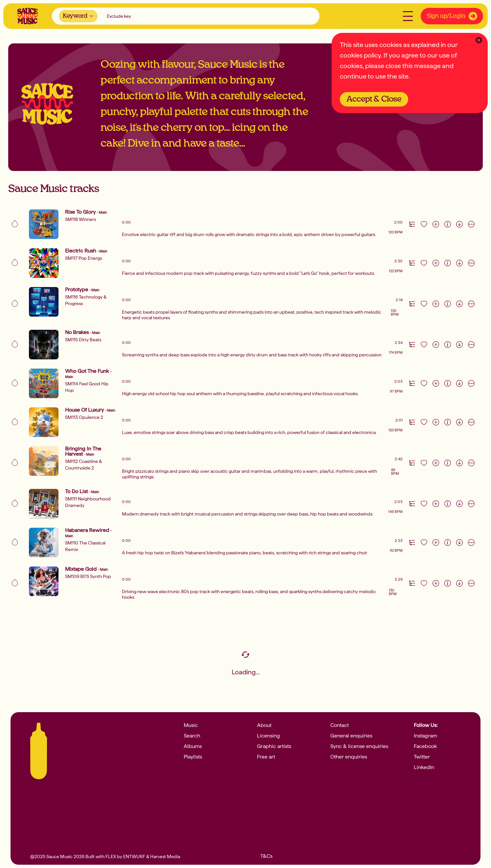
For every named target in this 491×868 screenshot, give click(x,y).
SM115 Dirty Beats (83, 340)
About (264, 725)
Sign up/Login (452, 16)
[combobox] (78, 16)
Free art (266, 757)
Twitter (422, 757)
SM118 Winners (81, 219)
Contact (339, 725)
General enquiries (351, 736)
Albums (193, 746)
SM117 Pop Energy (84, 258)
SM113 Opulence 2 (84, 417)
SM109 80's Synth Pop (88, 576)
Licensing (269, 736)
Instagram (425, 736)
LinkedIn (424, 767)
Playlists (193, 757)
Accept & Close (374, 99)
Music (191, 725)
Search (192, 736)
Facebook (425, 746)
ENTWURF (134, 856)
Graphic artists (274, 746)
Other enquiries (349, 757)
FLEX (111, 856)
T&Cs (266, 856)
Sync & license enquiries (359, 746)
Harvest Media (165, 856)
